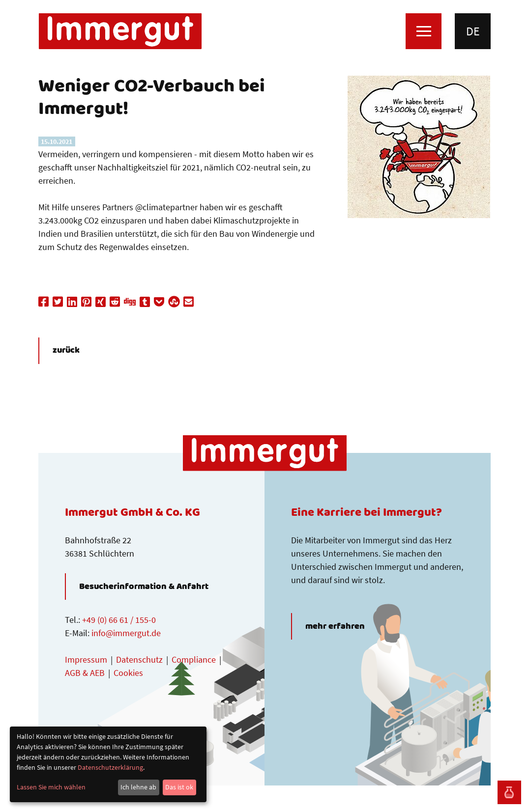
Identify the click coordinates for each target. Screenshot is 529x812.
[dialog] (108, 764)
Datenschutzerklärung (110, 767)
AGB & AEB (85, 673)
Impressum (86, 659)
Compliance (194, 659)
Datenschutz (139, 659)
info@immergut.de (126, 633)
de (473, 31)
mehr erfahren (335, 626)
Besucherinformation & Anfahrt (144, 587)
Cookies (128, 673)
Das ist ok (179, 787)
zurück (66, 351)
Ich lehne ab (138, 787)
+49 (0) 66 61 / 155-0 (119, 620)
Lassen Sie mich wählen (51, 787)
